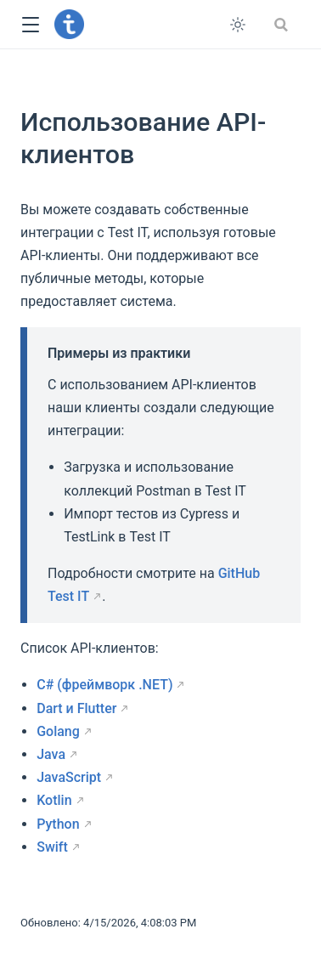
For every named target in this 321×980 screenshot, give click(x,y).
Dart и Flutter (76, 708)
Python (58, 824)
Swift (52, 847)
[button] (30, 25)
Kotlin (54, 800)
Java (51, 754)
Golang (58, 731)
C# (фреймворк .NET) (104, 685)
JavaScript (69, 777)
